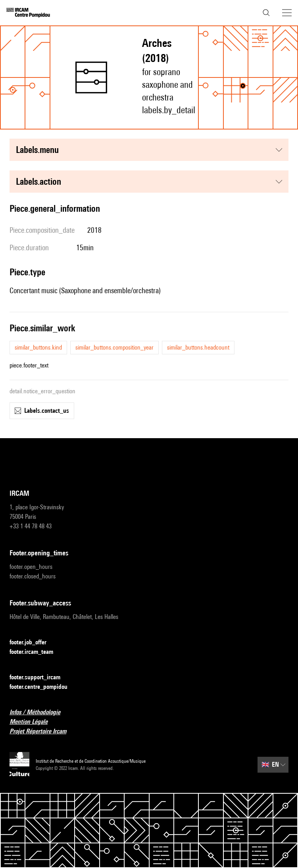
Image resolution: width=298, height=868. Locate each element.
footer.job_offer (33, 643)
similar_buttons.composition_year (114, 347)
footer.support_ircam (40, 678)
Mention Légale (33, 722)
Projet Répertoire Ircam (43, 732)
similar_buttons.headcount (198, 347)
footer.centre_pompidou (43, 687)
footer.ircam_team (36, 652)
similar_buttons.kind (38, 347)
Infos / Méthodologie (40, 712)
